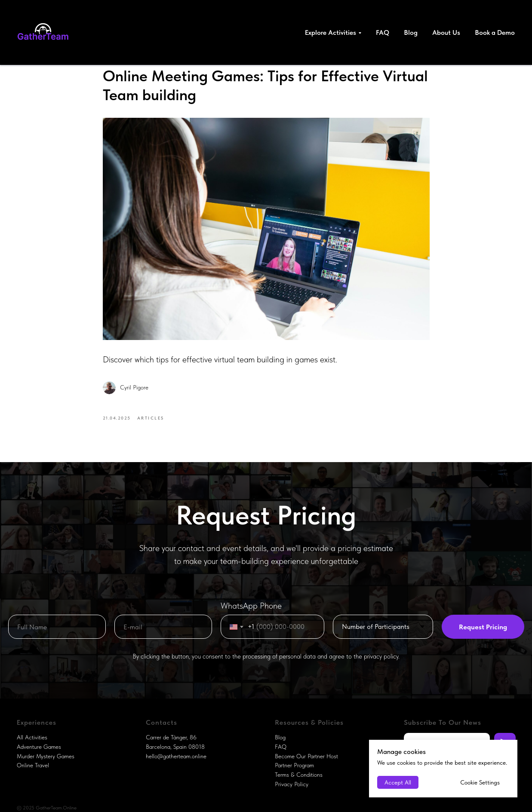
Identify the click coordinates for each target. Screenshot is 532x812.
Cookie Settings (480, 782)
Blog (411, 32)
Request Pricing (483, 627)
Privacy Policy (292, 784)
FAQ (383, 32)
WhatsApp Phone (251, 606)
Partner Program (294, 765)
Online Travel (33, 765)
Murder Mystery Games (46, 756)
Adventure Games (39, 747)
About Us (446, 32)
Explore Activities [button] (331, 32)
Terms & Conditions (299, 775)
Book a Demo (495, 32)
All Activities (32, 737)
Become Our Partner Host (306, 756)
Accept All (398, 782)
